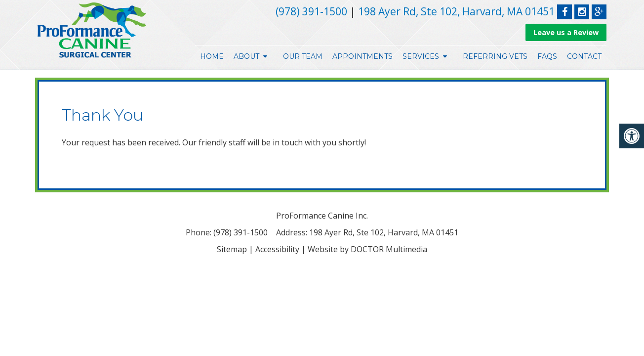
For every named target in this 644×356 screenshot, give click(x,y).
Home (212, 56)
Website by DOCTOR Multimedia (367, 249)
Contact (584, 56)
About (246, 56)
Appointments (362, 56)
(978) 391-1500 (311, 11)
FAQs (547, 56)
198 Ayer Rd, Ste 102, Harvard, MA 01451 (456, 11)
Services (421, 56)
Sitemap (232, 249)
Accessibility (277, 249)
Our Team (303, 56)
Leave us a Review (566, 32)
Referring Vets (495, 56)
